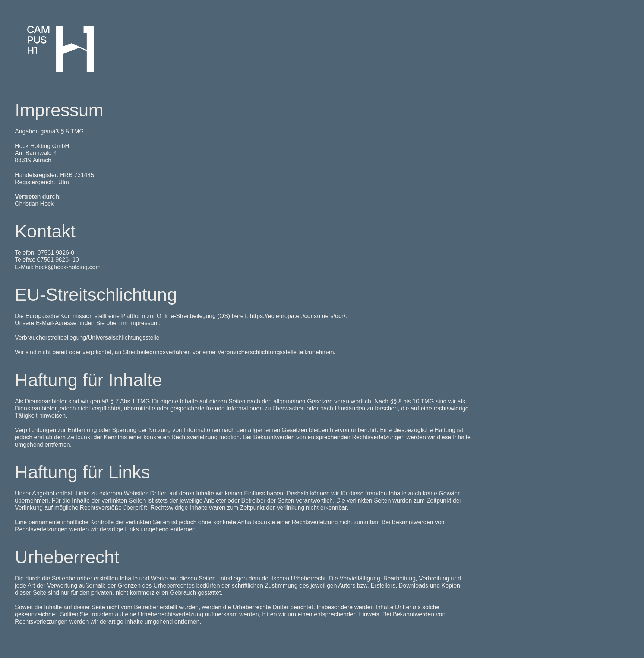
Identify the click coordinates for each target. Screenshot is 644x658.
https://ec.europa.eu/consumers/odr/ (298, 316)
